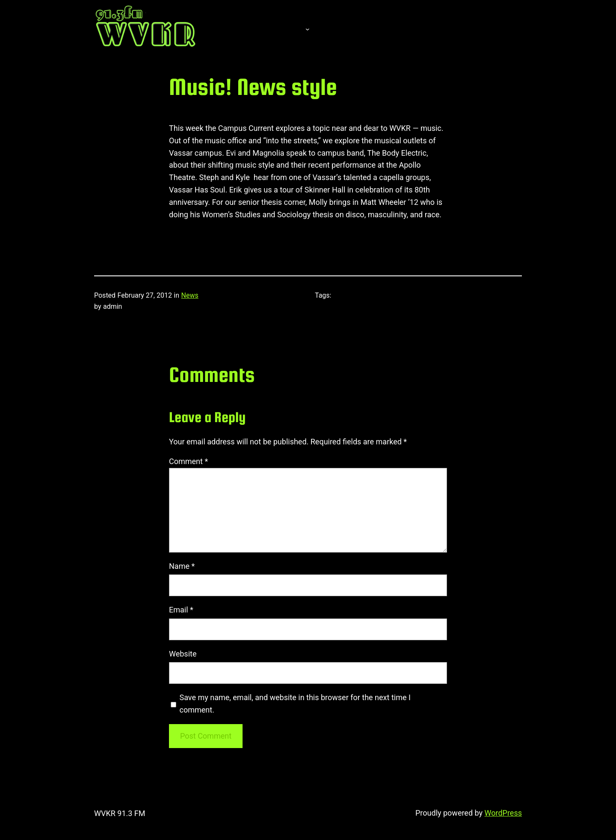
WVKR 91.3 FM (120, 813)
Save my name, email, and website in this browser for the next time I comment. (295, 704)
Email (181, 610)
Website (183, 654)
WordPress (503, 813)
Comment (188, 461)
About (282, 29)
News (190, 295)
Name (182, 566)
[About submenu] (308, 29)
